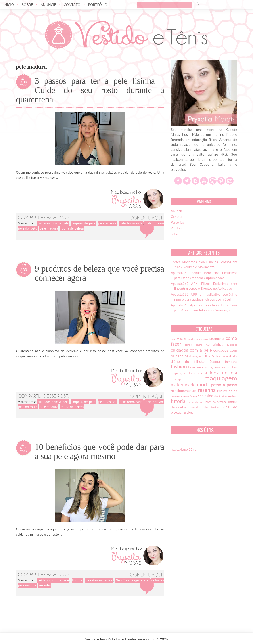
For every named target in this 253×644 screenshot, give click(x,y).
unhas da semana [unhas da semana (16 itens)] (215, 402)
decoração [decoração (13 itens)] (195, 356)
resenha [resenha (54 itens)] (207, 390)
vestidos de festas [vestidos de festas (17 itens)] (204, 407)
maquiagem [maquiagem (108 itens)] (221, 378)
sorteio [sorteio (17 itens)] (232, 396)
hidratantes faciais (99, 580)
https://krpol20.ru (184, 449)
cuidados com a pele (53, 223)
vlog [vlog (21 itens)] (190, 412)
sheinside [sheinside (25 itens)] (205, 396)
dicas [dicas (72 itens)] (208, 355)
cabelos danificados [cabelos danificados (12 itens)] (198, 339)
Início (9, 5)
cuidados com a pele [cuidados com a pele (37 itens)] (191, 350)
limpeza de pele (83, 223)
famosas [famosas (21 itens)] (231, 362)
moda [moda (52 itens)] (203, 384)
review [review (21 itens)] (222, 391)
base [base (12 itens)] (173, 339)
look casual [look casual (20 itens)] (198, 373)
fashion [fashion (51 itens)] (179, 366)
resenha (45, 585)
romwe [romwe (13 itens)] (185, 396)
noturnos (158, 580)
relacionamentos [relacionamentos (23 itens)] (184, 390)
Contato (72, 5)
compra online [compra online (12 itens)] (194, 345)
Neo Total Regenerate (132, 580)
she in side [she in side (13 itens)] (220, 396)
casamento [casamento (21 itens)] (217, 339)
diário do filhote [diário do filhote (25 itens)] (188, 362)
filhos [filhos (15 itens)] (234, 367)
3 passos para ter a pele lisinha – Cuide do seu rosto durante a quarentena (90, 90)
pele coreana (155, 223)
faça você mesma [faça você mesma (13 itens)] (219, 367)
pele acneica (107, 223)
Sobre (27, 5)
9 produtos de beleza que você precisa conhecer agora (99, 273)
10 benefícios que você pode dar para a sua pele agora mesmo (99, 452)
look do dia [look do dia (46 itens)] (223, 373)
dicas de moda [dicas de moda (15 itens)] (224, 356)
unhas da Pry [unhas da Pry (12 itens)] (195, 402)
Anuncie (48, 5)
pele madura (49, 228)
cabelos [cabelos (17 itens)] (181, 339)
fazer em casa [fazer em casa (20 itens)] (198, 367)
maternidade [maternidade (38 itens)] (183, 385)
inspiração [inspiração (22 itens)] (178, 373)
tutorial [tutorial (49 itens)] (179, 401)
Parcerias (177, 222)
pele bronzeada (131, 223)
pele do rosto (28, 228)
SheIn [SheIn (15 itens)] (194, 396)
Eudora (77, 580)
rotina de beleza (72, 228)
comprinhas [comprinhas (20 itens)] (214, 344)
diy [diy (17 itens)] (235, 356)
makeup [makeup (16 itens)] (176, 379)
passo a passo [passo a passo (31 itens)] (224, 385)
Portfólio (98, 5)
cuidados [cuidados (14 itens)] (232, 345)
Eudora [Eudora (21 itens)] (215, 362)
